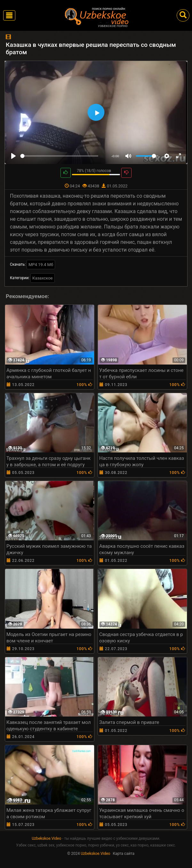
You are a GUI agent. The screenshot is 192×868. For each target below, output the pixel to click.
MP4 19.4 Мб (41, 265)
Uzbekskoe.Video (46, 838)
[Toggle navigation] (9, 15)
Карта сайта (124, 854)
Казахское (42, 278)
